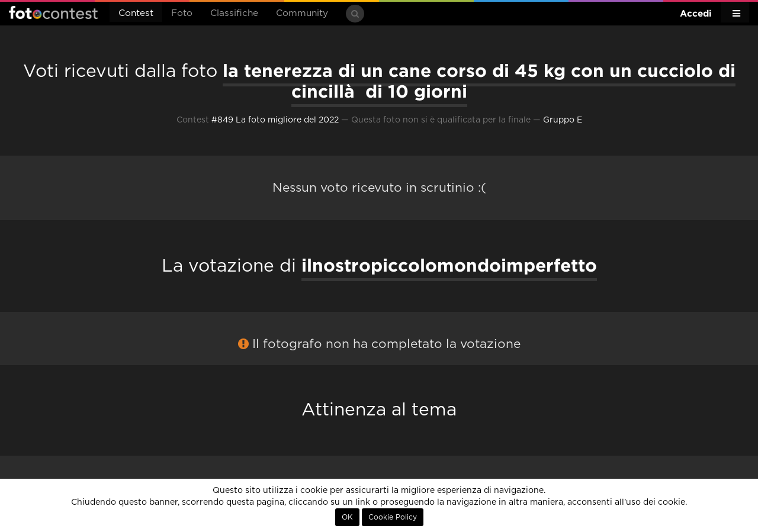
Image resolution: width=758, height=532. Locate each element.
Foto (182, 13)
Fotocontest (53, 12)
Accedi (696, 13)
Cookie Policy (393, 517)
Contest (136, 13)
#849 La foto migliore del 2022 (275, 120)
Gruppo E (563, 120)
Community (302, 13)
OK (347, 517)
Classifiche (234, 13)
